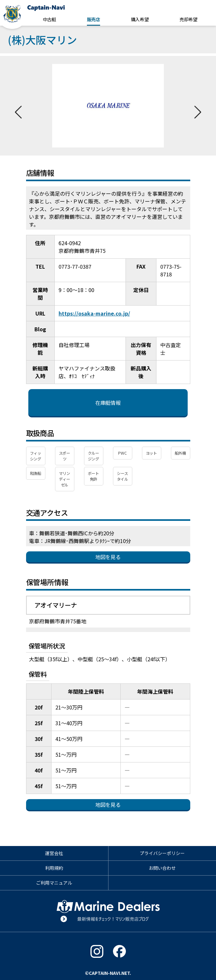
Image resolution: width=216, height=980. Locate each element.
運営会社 (54, 853)
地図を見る (108, 557)
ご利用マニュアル (54, 883)
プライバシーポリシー (162, 853)
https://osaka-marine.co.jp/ (94, 313)
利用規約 (54, 868)
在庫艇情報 (108, 403)
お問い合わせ (162, 868)
